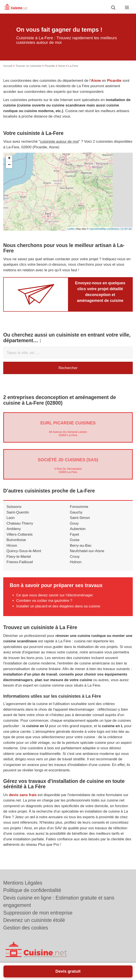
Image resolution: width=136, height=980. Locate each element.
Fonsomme (79, 513)
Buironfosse (16, 546)
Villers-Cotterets (20, 540)
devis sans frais (23, 801)
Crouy (75, 562)
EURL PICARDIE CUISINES (68, 429)
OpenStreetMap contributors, (105, 235)
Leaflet (71, 235)
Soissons (14, 513)
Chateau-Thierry (20, 529)
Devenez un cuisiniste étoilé (34, 920)
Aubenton (78, 535)
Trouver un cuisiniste (28, 72)
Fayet (75, 540)
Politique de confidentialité (32, 890)
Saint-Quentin (18, 518)
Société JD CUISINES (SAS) (68, 466)
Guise (75, 546)
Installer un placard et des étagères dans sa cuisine (58, 612)
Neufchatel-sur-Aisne (87, 557)
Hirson (12, 551)
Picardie (50, 72)
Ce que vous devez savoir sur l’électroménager (55, 601)
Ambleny (14, 535)
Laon (11, 524)
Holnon (76, 568)
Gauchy (76, 518)
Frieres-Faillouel (20, 568)
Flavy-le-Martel (19, 562)
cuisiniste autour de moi (59, 147)
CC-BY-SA (126, 235)
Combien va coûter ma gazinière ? (44, 606)
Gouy (74, 529)
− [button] (9, 171)
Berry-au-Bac (81, 551)
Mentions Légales (23, 883)
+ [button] (9, 164)
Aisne (62, 72)
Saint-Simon (80, 524)
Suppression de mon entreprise (38, 913)
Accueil (8, 72)
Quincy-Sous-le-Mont (24, 557)
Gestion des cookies (26, 928)
